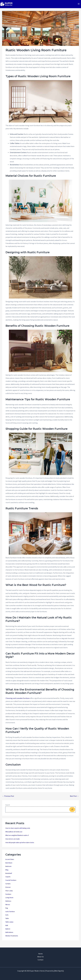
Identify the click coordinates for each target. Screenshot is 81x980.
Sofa (7, 917)
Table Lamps (9, 924)
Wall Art (8, 931)
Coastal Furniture (11, 882)
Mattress (8, 903)
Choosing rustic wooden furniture (18, 700)
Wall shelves (9, 934)
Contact (40, 960)
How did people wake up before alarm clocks (20, 845)
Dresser (8, 889)
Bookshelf (9, 875)
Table (7, 921)
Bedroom (8, 868)
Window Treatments (12, 938)
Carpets (8, 879)
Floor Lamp (9, 893)
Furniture (8, 896)
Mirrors (8, 907)
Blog (7, 872)
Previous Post (8, 798)
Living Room (9, 900)
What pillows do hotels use (14, 834)
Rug (7, 910)
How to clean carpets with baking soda (18, 830)
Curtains (8, 886)
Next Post (74, 798)
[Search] (72, 812)
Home (40, 954)
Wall (7, 927)
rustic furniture (10, 914)
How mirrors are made (12, 841)
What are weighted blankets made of (17, 837)
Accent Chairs (10, 861)
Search (8, 807)
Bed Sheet (9, 865)
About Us (40, 957)
